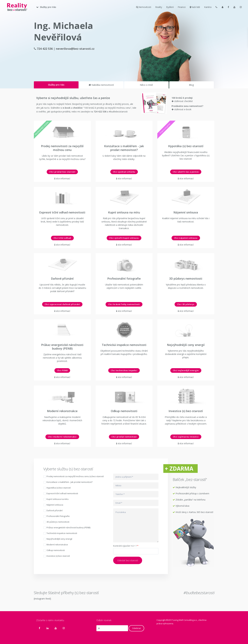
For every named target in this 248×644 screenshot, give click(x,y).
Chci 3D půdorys (186, 304)
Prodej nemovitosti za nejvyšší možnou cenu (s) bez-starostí (74, 477)
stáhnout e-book (181, 109)
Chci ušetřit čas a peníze (186, 172)
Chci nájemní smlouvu (186, 238)
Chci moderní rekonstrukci (62, 437)
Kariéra (208, 7)
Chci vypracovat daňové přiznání (62, 304)
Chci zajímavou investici (186, 437)
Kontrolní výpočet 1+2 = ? (126, 546)
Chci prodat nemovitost (124, 437)
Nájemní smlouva (53, 505)
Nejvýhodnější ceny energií (58, 539)
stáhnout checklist (182, 101)
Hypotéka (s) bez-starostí (57, 488)
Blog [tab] (191, 85)
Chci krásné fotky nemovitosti (124, 304)
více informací (63, 178)
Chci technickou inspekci (124, 370)
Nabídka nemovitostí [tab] (101, 85)
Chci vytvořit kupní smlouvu (124, 238)
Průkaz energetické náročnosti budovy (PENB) (67, 528)
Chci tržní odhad (62, 238)
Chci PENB (62, 370)
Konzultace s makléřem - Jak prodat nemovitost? (68, 482)
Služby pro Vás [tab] (56, 85)
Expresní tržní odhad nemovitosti (61, 494)
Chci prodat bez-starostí (62, 172)
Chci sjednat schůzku (124, 172)
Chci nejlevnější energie (186, 370)
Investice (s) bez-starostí (57, 556)
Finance (182, 7)
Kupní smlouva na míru (56, 499)
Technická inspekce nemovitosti (60, 533)
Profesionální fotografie (57, 516)
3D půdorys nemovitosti (56, 522)
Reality (159, 7)
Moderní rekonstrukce (56, 545)
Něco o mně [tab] (146, 85)
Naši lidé (195, 7)
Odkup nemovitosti (54, 550)
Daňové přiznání (53, 511)
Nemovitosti (144, 7)
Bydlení (170, 7)
